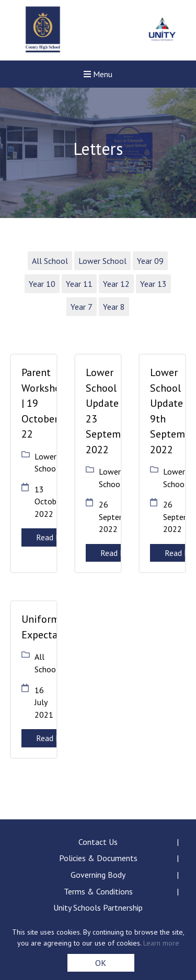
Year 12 (116, 284)
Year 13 (153, 284)
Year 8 (114, 307)
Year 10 (42, 284)
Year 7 (82, 307)
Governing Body (98, 875)
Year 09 (150, 261)
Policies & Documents (98, 858)
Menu (98, 74)
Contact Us (98, 842)
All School (50, 261)
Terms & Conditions (98, 891)
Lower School (102, 261)
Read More (55, 537)
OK (101, 963)
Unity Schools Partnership (98, 908)
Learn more (161, 943)
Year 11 (79, 284)
